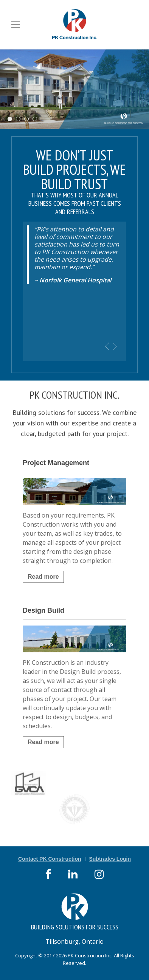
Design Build (43, 610)
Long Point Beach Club (12, 119)
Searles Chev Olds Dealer (20, 119)
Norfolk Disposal (29, 119)
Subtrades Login (110, 859)
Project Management (56, 463)
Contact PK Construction (50, 859)
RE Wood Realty (37, 119)
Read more (43, 577)
